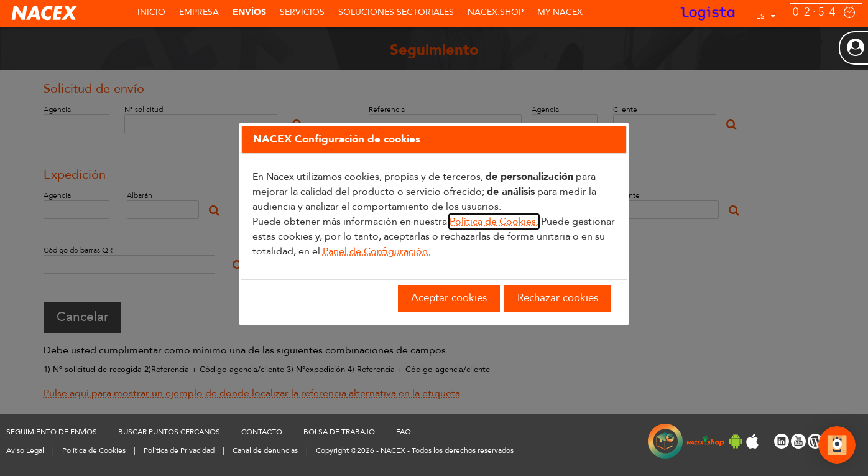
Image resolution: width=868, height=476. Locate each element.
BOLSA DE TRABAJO (339, 432)
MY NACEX (560, 12)
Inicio (151, 12)
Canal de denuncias (265, 450)
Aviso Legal (25, 450)
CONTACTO (262, 432)
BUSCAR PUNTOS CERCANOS (169, 432)
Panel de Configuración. (376, 251)
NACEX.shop (496, 12)
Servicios (302, 12)
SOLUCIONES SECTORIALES (396, 12)
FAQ (404, 432)
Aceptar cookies (449, 298)
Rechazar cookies (558, 298)
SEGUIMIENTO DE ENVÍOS (52, 432)
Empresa (199, 12)
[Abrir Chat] (837, 447)
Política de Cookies (94, 450)
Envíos (249, 12)
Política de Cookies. (494, 222)
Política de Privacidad (179, 450)
